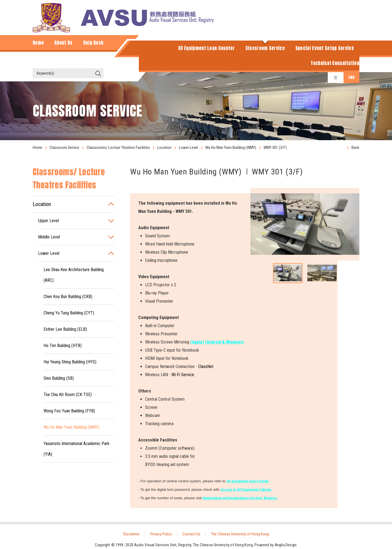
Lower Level (188, 148)
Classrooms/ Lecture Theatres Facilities (118, 148)
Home (37, 148)
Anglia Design (286, 545)
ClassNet (206, 366)
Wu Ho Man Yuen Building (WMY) (231, 148)
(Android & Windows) (224, 342)
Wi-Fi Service (183, 375)
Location (164, 148)
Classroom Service (64, 148)
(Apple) (197, 342)
